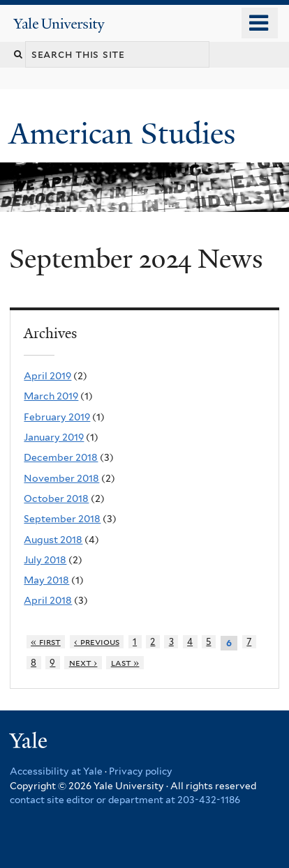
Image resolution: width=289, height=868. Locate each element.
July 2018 (45, 560)
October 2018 (56, 498)
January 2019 (54, 437)
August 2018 (53, 540)
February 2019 (57, 417)
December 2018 (61, 457)
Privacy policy (141, 771)
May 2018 (46, 580)
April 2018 (48, 600)
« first (46, 642)
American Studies (126, 134)
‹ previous (97, 642)
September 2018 (62, 519)
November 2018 (61, 478)
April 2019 (47, 376)
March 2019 (51, 396)
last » (125, 663)
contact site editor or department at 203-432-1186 (125, 800)
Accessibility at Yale (56, 771)
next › (83, 663)
